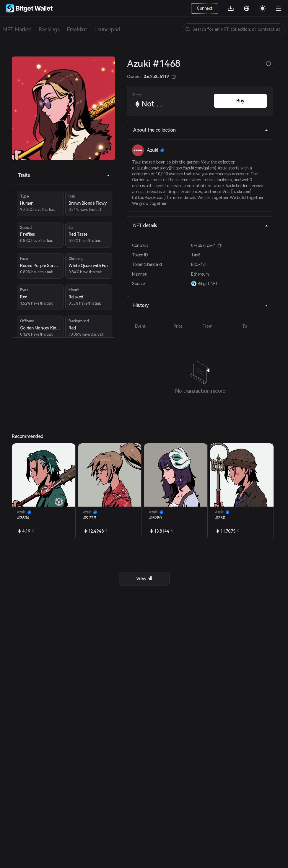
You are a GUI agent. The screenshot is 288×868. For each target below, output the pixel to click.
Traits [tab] (64, 175)
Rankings (49, 29)
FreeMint (77, 29)
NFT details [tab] (201, 226)
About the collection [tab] (201, 130)
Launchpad (107, 29)
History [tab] (201, 305)
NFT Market (17, 29)
